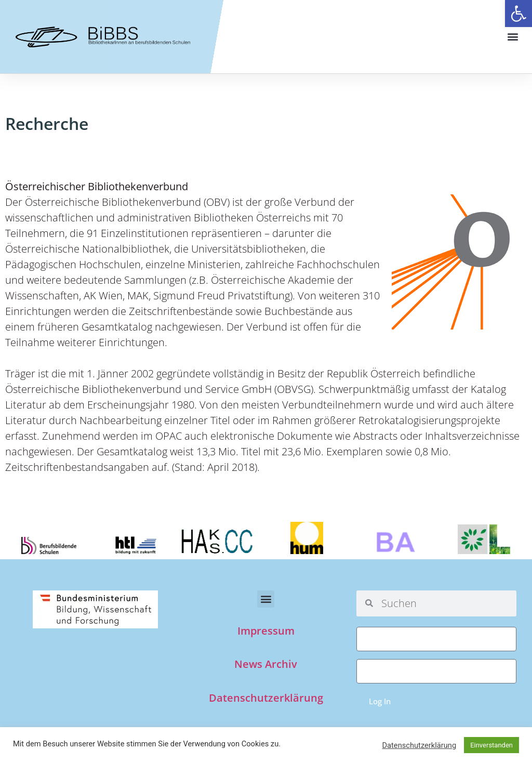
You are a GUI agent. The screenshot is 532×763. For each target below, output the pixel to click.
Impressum (266, 631)
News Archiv (266, 664)
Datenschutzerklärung (266, 698)
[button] (518, 14)
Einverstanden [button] (491, 745)
